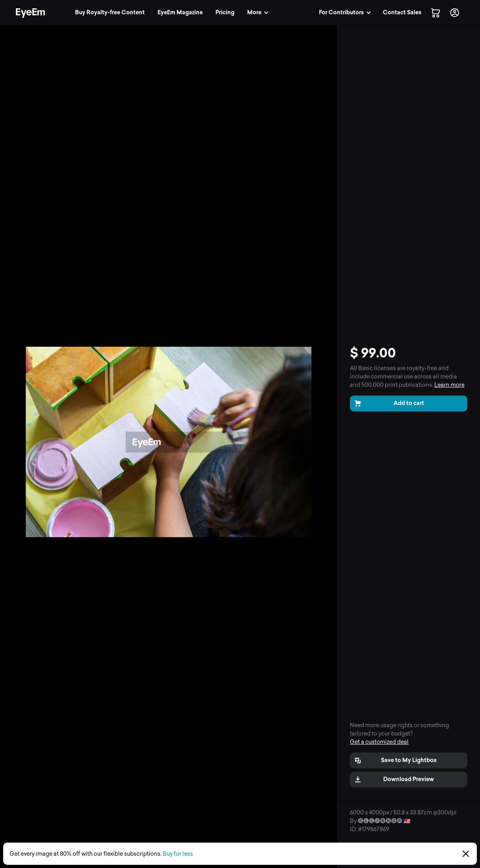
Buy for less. (178, 854)
